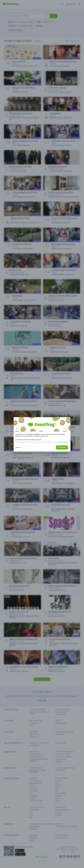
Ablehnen (18, 447)
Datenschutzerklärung (63, 442)
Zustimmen (62, 447)
